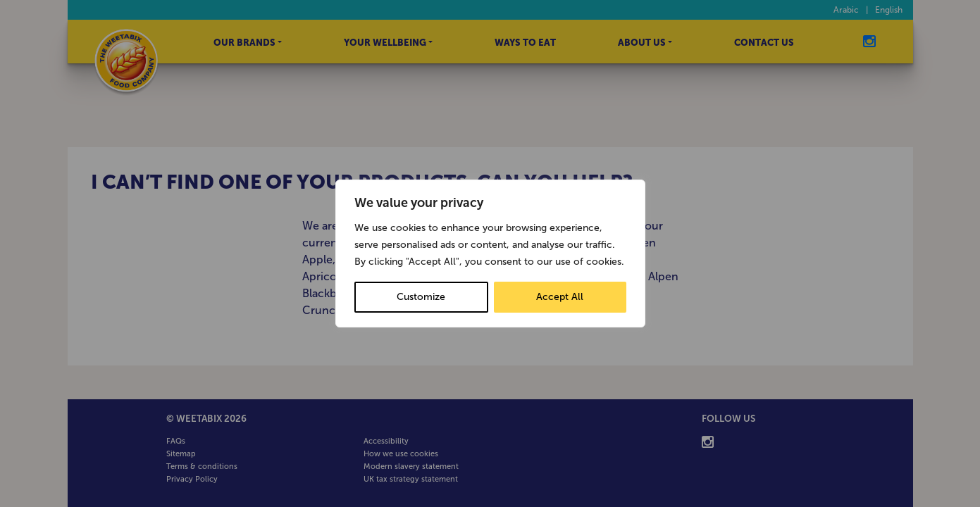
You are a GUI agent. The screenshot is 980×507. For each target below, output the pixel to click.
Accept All (560, 297)
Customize (421, 297)
